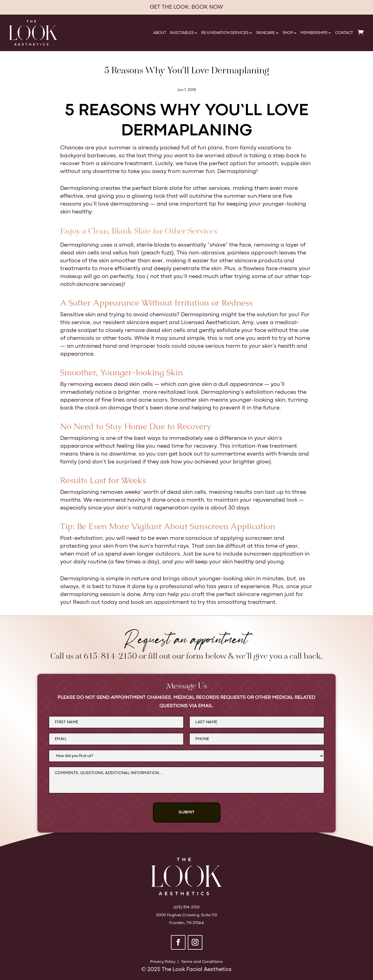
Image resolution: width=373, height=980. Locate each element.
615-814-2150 (110, 657)
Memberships (314, 33)
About (160, 33)
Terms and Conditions (202, 962)
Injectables (182, 33)
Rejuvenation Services (225, 33)
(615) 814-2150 (187, 907)
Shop (288, 33)
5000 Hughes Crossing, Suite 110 (186, 915)
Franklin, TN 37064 (186, 923)
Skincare (265, 33)
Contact (344, 33)
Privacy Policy (163, 962)
